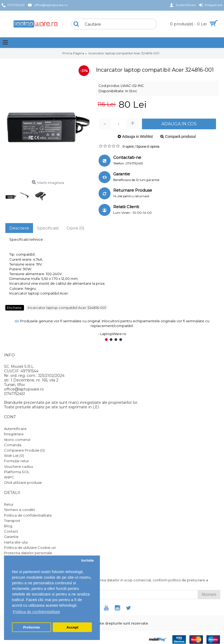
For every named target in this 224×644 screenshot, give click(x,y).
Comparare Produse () (24, 450)
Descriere (19, 228)
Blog (8, 526)
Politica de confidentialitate (28, 515)
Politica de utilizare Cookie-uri (30, 548)
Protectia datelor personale (28, 553)
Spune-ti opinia (148, 146)
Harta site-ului (16, 542)
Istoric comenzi (17, 440)
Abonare (209, 594)
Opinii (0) (76, 228)
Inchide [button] (87, 560)
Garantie (11, 537)
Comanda (13, 445)
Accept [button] (72, 627)
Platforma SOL (17, 472)
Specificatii (48, 228)
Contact (11, 531)
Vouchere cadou (19, 466)
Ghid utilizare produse (23, 482)
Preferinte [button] (32, 627)
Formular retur (17, 461)
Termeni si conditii (19, 510)
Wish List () (14, 456)
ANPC (9, 477)
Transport (12, 521)
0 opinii (128, 146)
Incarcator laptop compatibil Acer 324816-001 (67, 308)
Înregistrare (14, 434)
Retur (9, 504)
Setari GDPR (15, 558)
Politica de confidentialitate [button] (36, 612)
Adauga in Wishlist (138, 136)
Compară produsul (180, 136)
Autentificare (15, 429)
